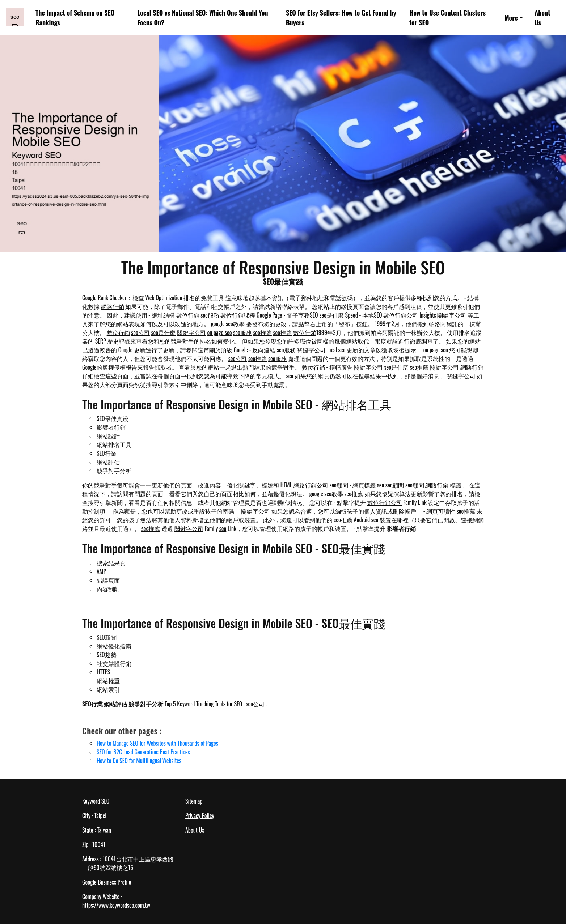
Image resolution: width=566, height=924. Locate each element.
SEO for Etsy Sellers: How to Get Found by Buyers (341, 17)
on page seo (219, 332)
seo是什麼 (331, 315)
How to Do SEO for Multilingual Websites (139, 761)
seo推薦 (262, 332)
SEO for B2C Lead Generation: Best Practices (143, 752)
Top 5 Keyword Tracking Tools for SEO (203, 704)
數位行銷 (188, 315)
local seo (336, 350)
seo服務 (210, 315)
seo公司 (140, 332)
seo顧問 (339, 485)
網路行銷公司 (311, 485)
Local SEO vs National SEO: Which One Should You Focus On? (202, 17)
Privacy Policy (200, 816)
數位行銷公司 (401, 315)
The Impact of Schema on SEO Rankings (75, 17)
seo (290, 376)
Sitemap (194, 801)
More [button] (511, 18)
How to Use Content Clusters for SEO (447, 17)
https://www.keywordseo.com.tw (116, 905)
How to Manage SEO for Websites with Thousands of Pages (157, 743)
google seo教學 (228, 324)
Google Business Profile (107, 882)
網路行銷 (113, 306)
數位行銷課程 (238, 315)
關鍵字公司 (452, 315)
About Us (542, 17)
